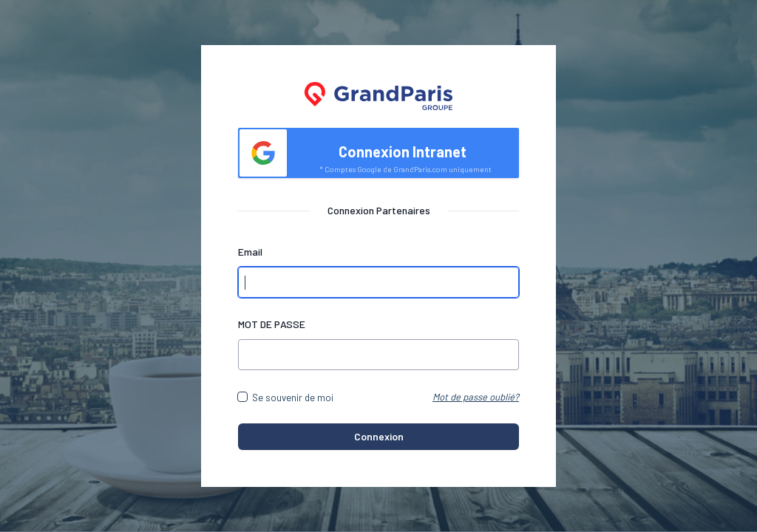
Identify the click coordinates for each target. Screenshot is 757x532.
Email (250, 252)
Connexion (379, 436)
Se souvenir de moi (293, 398)
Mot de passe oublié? (476, 397)
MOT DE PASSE (272, 324)
